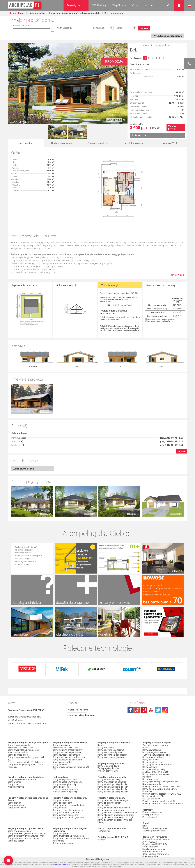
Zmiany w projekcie (98, 143)
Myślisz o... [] (18, 445)
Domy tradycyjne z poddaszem (112, 755)
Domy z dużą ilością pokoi (65, 779)
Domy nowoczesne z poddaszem (69, 757)
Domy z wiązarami (62, 833)
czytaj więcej (178, 276)
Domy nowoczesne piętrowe (66, 755)
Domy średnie (14, 782)
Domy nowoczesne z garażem (67, 760)
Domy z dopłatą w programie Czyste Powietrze (25, 766)
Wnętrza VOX (170, 143)
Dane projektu (25, 143)
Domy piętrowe (60, 808)
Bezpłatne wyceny (133, 143)
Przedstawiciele (150, 817)
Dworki (101, 745)
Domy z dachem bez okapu (111, 810)
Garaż (119, 28)
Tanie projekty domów (108, 768)
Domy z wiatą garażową (19, 831)
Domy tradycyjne (106, 748)
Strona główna (17, 13)
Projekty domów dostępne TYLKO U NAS (162, 794)
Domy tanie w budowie (108, 766)
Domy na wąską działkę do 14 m (113, 784)
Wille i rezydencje (16, 787)
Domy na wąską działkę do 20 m (113, 792)
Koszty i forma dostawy (154, 849)
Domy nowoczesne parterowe (67, 752)
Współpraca (119, 5)
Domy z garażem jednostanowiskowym (27, 833)
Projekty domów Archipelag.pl (24, 5)
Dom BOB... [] (19, 438)
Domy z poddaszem (62, 803)
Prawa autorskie (150, 856)
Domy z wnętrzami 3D (153, 796)
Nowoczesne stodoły (18, 752)
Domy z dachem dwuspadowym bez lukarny (115, 821)
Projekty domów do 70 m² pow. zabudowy (163, 804)
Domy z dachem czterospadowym (114, 808)
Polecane (147, 777)
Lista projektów (37, 13)
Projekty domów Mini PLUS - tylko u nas (26, 762)
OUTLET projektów (151, 799)
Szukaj (144, 28)
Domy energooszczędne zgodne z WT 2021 (26, 758)
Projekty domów (76, 5)
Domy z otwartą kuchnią (64, 784)
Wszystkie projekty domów (155, 745)
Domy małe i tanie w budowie (22, 779)
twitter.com (158, 710)
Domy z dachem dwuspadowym (113, 800)
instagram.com (165, 710)
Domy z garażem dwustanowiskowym (26, 836)
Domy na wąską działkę (109, 779)
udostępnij (147, 45)
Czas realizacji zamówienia (156, 854)
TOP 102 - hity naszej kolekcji (156, 755)
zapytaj (157, 45)
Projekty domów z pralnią (65, 792)
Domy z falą (103, 805)
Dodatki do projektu (62, 143)
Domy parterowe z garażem (66, 813)
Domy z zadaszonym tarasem (67, 782)
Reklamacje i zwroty (152, 852)
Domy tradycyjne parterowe (111, 750)
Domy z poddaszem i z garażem (68, 817)
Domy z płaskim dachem (109, 803)
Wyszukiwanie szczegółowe (168, 36)
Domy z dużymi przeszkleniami (68, 750)
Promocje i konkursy (152, 812)
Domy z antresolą (61, 787)
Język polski (190, 6)
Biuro (145, 826)
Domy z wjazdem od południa (112, 782)
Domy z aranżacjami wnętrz (156, 774)
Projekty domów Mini (108, 771)
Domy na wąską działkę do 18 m (113, 789)
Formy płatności (150, 847)
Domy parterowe (61, 800)
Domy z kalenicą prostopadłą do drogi (116, 815)
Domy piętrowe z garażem (65, 815)
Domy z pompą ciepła (18, 755)
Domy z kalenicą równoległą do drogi (115, 817)
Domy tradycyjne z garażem (111, 757)
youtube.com (151, 710)
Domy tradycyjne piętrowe (110, 752)
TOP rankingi (104, 831)
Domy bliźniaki (14, 803)
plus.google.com (137, 710)
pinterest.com (144, 710)
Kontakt (149, 5)
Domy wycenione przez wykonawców (160, 782)
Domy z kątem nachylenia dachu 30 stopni (118, 813)
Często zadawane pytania (155, 828)
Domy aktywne (60, 765)
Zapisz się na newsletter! (154, 831)
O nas (136, 5)
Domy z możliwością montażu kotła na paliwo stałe (75, 13)
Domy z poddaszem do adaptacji (68, 805)
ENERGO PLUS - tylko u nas (20, 748)
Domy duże (13, 784)
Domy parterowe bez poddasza (68, 810)
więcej (182, 451)
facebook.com (131, 710)
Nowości (102, 840)
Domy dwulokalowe (17, 808)
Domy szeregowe (16, 805)
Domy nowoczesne (62, 745)
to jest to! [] (17, 441)
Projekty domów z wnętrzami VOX (159, 801)
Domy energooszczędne (19, 745)
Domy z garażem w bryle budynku (24, 838)
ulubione (167, 45)
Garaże (11, 800)
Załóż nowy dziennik (24, 469)
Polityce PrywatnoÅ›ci (63, 864)
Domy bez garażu (16, 841)
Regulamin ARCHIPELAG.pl (155, 844)
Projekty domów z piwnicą (65, 789)
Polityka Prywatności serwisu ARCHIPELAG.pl (156, 841)
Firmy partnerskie (151, 815)
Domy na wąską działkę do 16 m (113, 787)
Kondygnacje (99, 28)
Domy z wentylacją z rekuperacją (23, 750)
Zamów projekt (172, 128)
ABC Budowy (99, 5)
